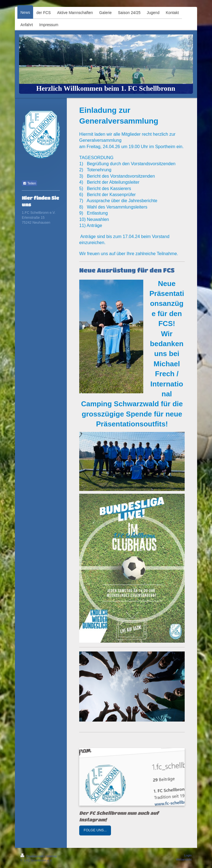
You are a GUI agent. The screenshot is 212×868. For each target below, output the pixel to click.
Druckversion (32, 856)
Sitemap (52, 856)
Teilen (29, 183)
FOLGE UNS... (95, 830)
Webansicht (184, 859)
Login (188, 855)
